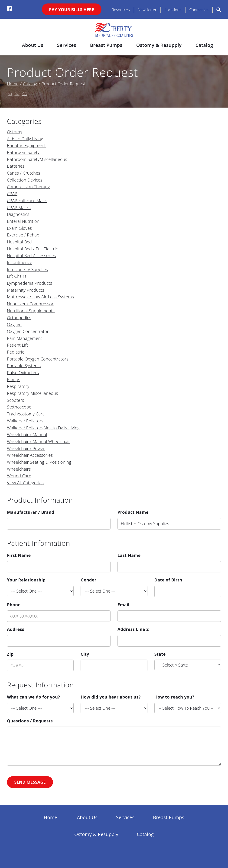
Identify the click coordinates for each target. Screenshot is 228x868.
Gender (88, 580)
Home (13, 84)
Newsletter (147, 10)
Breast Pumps (106, 45)
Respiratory (18, 386)
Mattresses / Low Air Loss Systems (40, 297)
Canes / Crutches (24, 173)
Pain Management (25, 338)
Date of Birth (168, 580)
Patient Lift (17, 345)
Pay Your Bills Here (72, 10)
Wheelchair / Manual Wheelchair (39, 441)
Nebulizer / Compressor (30, 304)
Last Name (129, 555)
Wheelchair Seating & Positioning (39, 462)
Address (16, 629)
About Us (33, 45)
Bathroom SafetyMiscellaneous (37, 159)
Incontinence (20, 262)
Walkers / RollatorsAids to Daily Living (43, 428)
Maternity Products (26, 290)
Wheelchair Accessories (30, 455)
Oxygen (14, 324)
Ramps (14, 380)
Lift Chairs (17, 276)
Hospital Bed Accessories (31, 255)
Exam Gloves (19, 228)
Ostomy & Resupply (159, 45)
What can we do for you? (33, 697)
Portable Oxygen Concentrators (38, 359)
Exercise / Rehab (23, 235)
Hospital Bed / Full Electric (32, 249)
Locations (173, 10)
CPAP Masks (19, 207)
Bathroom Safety (23, 152)
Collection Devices (25, 180)
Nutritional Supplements (31, 311)
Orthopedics (19, 318)
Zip (10, 654)
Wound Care (19, 476)
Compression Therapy (28, 187)
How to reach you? (174, 697)
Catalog (204, 45)
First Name (19, 555)
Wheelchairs (19, 469)
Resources (121, 10)
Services (67, 45)
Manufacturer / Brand (31, 512)
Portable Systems (24, 366)
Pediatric (16, 352)
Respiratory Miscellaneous (33, 393)
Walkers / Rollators (25, 421)
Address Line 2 (133, 629)
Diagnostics (18, 214)
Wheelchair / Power (26, 448)
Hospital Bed (19, 242)
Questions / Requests (30, 721)
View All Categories (25, 483)
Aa (10, 94)
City (85, 654)
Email (123, 605)
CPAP (12, 194)
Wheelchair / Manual (27, 434)
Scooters (16, 400)
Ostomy (15, 132)
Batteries (16, 166)
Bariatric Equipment (26, 145)
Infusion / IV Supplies (27, 269)
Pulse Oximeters (23, 373)
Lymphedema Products (30, 283)
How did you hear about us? (111, 697)
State (160, 654)
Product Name (133, 512)
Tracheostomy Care (26, 414)
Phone (14, 605)
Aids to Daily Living (25, 139)
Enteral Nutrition (23, 221)
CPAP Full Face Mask (27, 201)
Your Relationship (26, 580)
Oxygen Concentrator (28, 331)
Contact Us (199, 10)
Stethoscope (19, 407)
